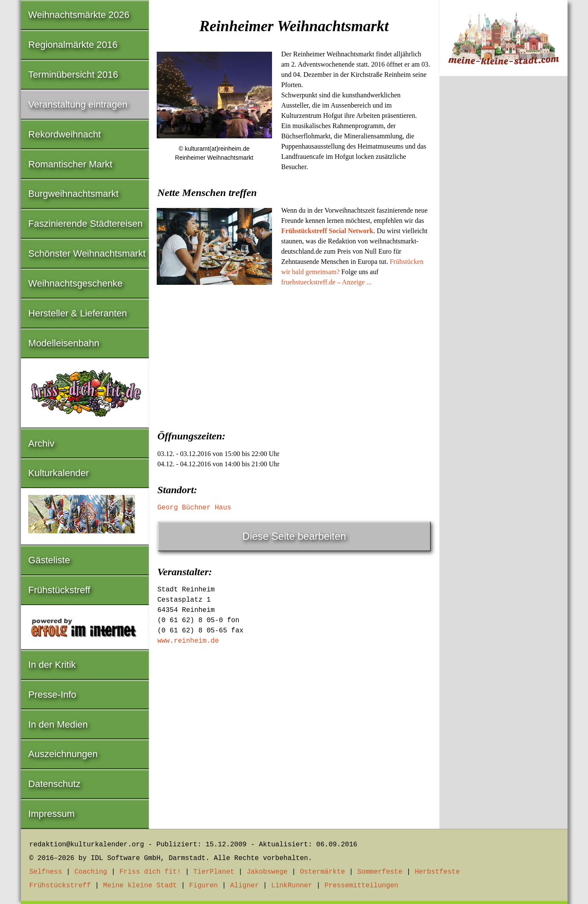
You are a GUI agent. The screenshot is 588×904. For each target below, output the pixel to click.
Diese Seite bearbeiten (294, 536)
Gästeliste (49, 560)
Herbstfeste (437, 872)
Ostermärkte (322, 872)
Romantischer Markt (70, 164)
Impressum (51, 814)
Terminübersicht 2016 (73, 75)
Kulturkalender (59, 473)
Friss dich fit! (150, 872)
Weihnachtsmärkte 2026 (79, 15)
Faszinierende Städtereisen (85, 224)
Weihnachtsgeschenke (75, 283)
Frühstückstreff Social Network (328, 231)
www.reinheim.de (188, 641)
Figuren (203, 886)
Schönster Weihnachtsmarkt (87, 253)
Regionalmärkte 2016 (73, 45)
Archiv (41, 443)
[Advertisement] (294, 356)
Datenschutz (54, 784)
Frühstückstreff (59, 590)
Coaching (91, 872)
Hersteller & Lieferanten (78, 313)
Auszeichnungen (63, 754)
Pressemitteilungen (361, 886)
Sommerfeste (380, 872)
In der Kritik (52, 665)
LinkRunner (292, 886)
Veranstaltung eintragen (78, 104)
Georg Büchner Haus (195, 508)
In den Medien (58, 724)
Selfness (46, 872)
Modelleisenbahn (64, 343)
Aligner (244, 886)
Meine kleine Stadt (140, 886)
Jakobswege (267, 872)
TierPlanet (214, 872)
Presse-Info (52, 695)
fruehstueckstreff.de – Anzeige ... (327, 282)
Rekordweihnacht (64, 134)
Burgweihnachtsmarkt (73, 194)
